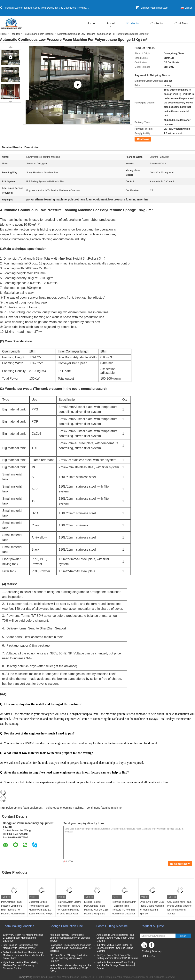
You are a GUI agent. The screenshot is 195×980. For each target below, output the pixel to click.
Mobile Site (148, 956)
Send (183, 936)
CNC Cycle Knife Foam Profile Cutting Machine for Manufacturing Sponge (179, 908)
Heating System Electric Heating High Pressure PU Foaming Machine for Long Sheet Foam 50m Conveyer (69, 910)
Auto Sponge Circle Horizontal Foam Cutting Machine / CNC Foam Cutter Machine (116, 938)
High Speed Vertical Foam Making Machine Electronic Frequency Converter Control (21, 965)
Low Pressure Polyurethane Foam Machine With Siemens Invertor (21, 947)
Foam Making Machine (19, 926)
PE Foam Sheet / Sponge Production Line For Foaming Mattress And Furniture (69, 958)
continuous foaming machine (104, 808)
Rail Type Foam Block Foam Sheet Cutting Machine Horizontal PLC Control (117, 957)
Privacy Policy (25, 977)
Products (133, 23)
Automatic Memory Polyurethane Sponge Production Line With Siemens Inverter (70, 938)
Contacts (157, 23)
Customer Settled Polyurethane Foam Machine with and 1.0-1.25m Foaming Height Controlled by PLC (41, 910)
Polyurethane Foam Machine (39, 34)
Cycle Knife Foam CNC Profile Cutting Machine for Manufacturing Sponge (152, 908)
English (190, 8)
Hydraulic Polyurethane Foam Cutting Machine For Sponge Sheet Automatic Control (116, 965)
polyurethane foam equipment (24, 808)
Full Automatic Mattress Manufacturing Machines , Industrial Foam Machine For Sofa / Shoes (24, 955)
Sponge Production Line (66, 926)
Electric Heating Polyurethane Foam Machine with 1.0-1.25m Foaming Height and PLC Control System (97, 910)
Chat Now (181, 23)
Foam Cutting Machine (112, 926)
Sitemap (156, 951)
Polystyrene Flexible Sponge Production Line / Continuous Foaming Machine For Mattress (70, 948)
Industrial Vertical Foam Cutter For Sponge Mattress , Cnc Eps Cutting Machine (115, 948)
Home (91, 23)
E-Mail (146, 951)
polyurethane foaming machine (64, 808)
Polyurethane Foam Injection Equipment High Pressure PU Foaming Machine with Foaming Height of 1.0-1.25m (13, 912)
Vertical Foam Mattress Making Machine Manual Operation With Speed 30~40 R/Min (70, 968)
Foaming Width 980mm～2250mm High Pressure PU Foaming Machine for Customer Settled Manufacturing (124, 910)
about (111, 23)
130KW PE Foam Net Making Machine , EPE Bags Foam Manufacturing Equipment (24, 938)
